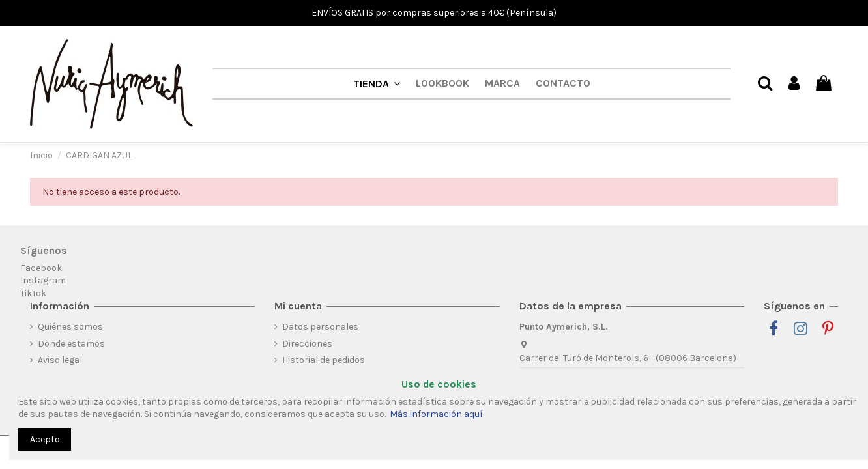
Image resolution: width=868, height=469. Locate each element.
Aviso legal (60, 360)
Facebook (41, 268)
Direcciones (307, 344)
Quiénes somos (70, 327)
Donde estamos (71, 344)
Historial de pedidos (324, 360)
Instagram (43, 280)
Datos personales (320, 327)
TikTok (33, 293)
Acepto (45, 439)
